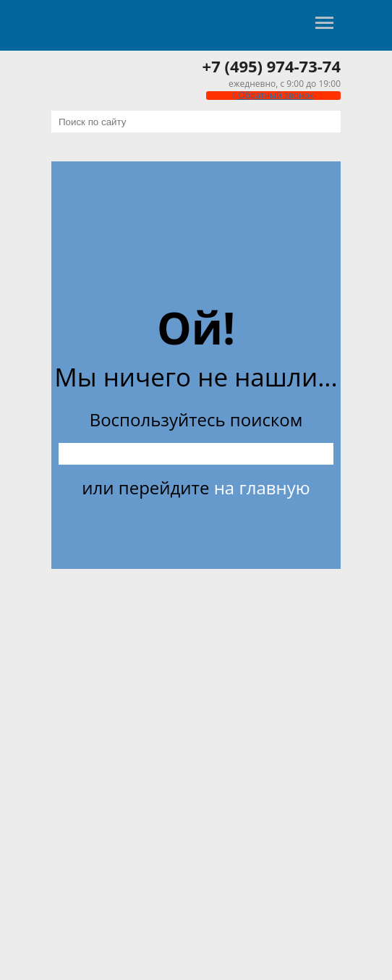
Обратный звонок (273, 95)
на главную (262, 487)
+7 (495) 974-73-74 (272, 66)
